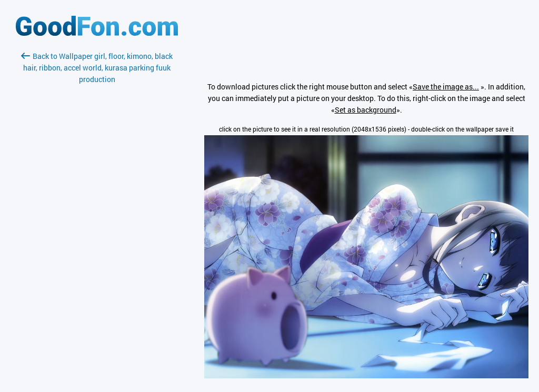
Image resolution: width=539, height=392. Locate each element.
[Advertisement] (97, 210)
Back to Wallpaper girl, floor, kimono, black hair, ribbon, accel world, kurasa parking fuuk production (97, 68)
